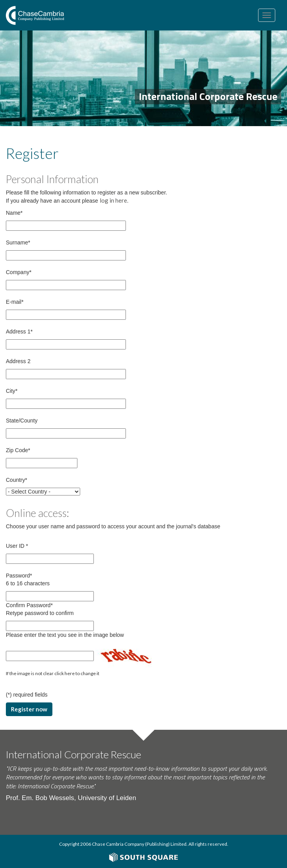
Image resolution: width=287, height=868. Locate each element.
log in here (113, 200)
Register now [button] (29, 709)
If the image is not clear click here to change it (53, 673)
